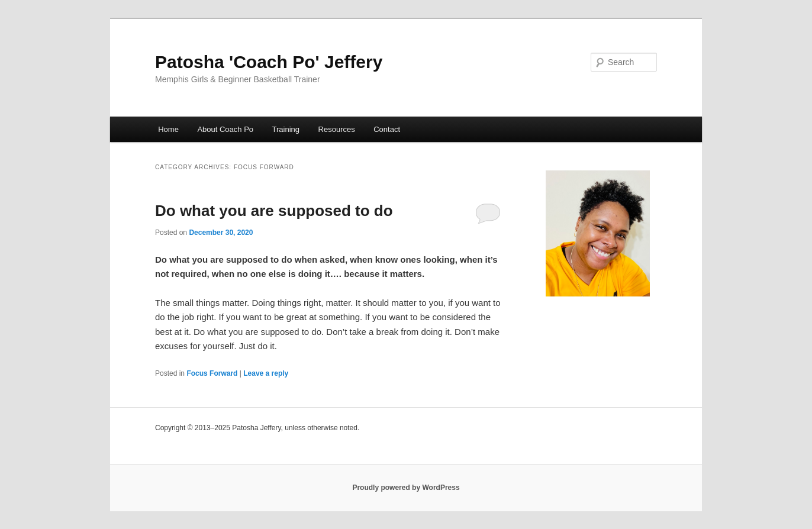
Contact (387, 129)
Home (168, 129)
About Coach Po (225, 129)
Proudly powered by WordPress (406, 488)
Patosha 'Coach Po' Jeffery (269, 62)
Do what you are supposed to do (274, 211)
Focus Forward (212, 373)
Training (286, 129)
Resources (337, 129)
